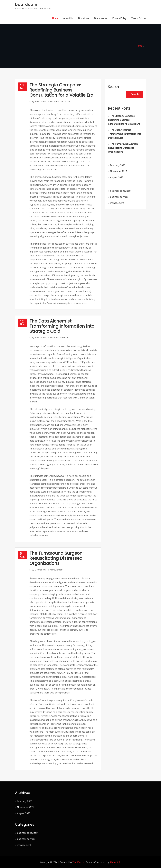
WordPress (78, 862)
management (57, 570)
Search (114, 86)
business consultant (60, 101)
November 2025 (118, 171)
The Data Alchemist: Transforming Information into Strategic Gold (62, 326)
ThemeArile (115, 862)
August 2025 (117, 177)
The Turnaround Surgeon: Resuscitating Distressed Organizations (56, 558)
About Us (68, 18)
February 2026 (118, 165)
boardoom (26, 5)
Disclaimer (84, 18)
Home (55, 18)
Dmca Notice (101, 18)
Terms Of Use (139, 18)
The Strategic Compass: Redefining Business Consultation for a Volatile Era (61, 90)
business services (59, 337)
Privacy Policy (119, 18)
